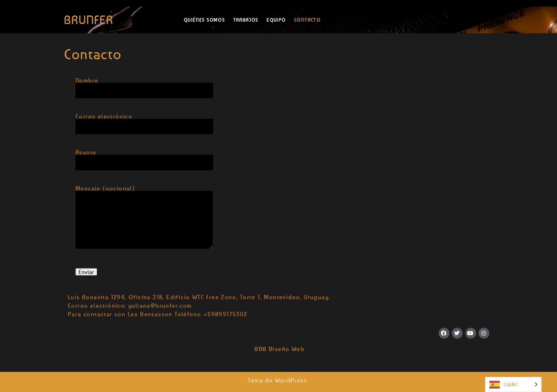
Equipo (276, 20)
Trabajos (246, 20)
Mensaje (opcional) (144, 222)
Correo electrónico (144, 122)
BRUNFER (89, 20)
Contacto (308, 20)
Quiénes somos (204, 20)
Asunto (144, 158)
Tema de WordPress (278, 380)
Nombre (144, 86)
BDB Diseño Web (278, 349)
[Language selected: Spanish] (513, 384)
